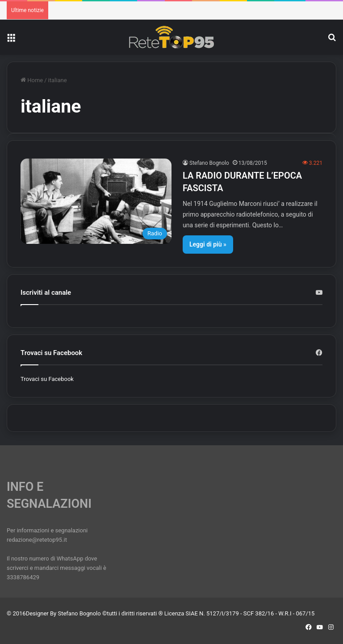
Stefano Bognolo (209, 163)
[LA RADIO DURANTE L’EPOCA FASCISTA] (96, 201)
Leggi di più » (208, 244)
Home (32, 80)
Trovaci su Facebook (47, 379)
